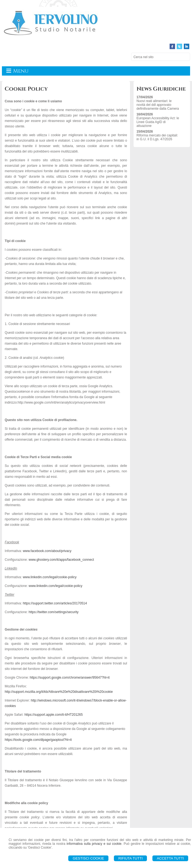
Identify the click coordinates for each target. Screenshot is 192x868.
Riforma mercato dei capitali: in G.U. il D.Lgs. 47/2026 (157, 137)
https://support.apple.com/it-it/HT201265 (53, 715)
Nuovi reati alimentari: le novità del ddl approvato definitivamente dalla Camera (158, 105)
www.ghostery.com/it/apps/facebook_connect (61, 560)
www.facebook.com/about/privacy (47, 551)
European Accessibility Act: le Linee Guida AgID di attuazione (158, 122)
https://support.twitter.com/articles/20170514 (55, 603)
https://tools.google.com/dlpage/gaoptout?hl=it (38, 740)
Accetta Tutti (170, 858)
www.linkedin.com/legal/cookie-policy (50, 577)
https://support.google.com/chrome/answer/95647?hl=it (70, 678)
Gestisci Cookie (88, 858)
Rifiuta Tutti (130, 858)
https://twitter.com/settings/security (54, 612)
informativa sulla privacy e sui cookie (94, 844)
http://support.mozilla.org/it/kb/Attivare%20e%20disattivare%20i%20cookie (59, 692)
